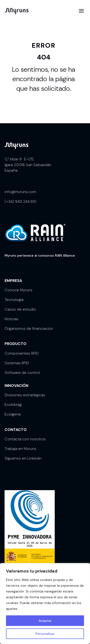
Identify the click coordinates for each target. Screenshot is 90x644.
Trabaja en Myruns (20, 449)
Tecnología (14, 300)
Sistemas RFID (17, 363)
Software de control (22, 373)
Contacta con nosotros (25, 439)
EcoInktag (13, 405)
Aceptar (45, 621)
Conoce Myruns (18, 290)
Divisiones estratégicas (25, 395)
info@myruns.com (20, 192)
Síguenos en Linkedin (23, 458)
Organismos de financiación (29, 329)
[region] (45, 604)
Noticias (12, 319)
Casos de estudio (20, 309)
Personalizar (45, 634)
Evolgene (13, 414)
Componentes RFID (22, 353)
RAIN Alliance (65, 255)
